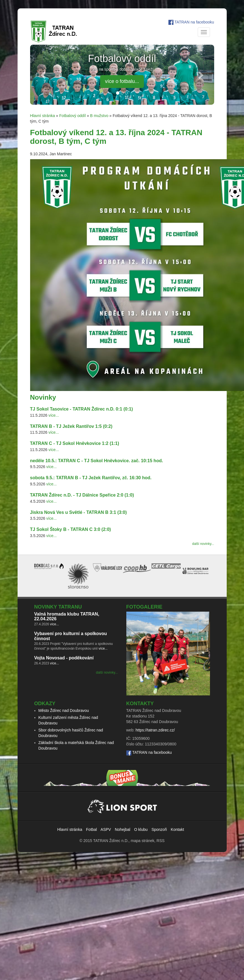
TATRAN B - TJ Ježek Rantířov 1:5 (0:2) (71, 426)
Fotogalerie (144, 607)
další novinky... (203, 544)
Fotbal (92, 829)
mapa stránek (143, 841)
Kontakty (140, 704)
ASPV (106, 829)
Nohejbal (123, 829)
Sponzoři (159, 829)
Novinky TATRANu (58, 607)
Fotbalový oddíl (73, 116)
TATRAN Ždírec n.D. (111, 841)
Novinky (43, 397)
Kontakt (177, 829)
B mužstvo (99, 116)
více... (54, 415)
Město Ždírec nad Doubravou (64, 710)
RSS (160, 841)
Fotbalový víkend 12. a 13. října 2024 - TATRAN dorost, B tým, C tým (116, 137)
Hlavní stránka (43, 116)
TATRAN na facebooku (194, 22)
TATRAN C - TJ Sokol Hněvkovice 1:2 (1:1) (75, 443)
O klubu (141, 829)
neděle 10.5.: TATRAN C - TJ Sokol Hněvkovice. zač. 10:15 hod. (97, 461)
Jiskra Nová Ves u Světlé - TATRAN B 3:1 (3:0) (78, 512)
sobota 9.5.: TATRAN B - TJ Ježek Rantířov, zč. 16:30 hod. (91, 478)
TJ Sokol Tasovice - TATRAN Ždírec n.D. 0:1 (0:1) (82, 409)
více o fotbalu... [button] (122, 81)
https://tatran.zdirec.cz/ (155, 730)
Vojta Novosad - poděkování (64, 658)
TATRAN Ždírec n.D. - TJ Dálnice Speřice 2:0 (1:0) (82, 495)
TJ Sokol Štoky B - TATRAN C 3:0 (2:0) (71, 529)
